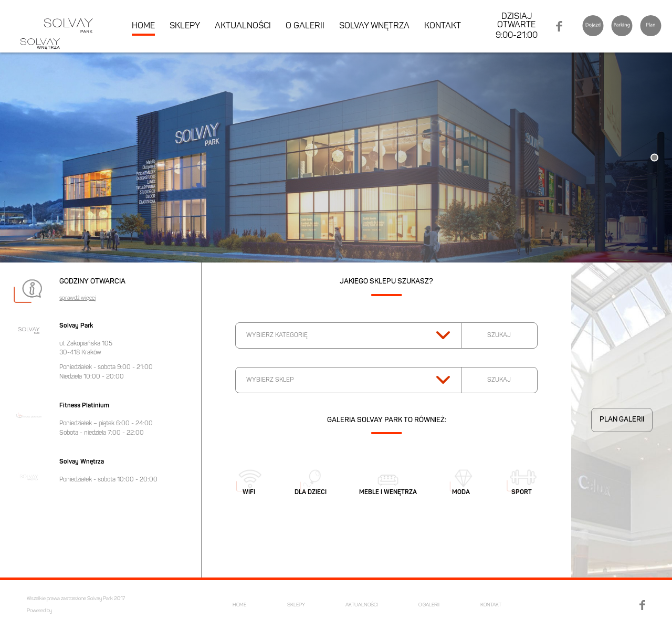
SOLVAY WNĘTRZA (374, 26)
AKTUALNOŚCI (243, 26)
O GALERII (305, 26)
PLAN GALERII (622, 420)
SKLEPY (185, 26)
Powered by (39, 611)
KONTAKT (443, 26)
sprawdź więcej (78, 299)
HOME (143, 26)
